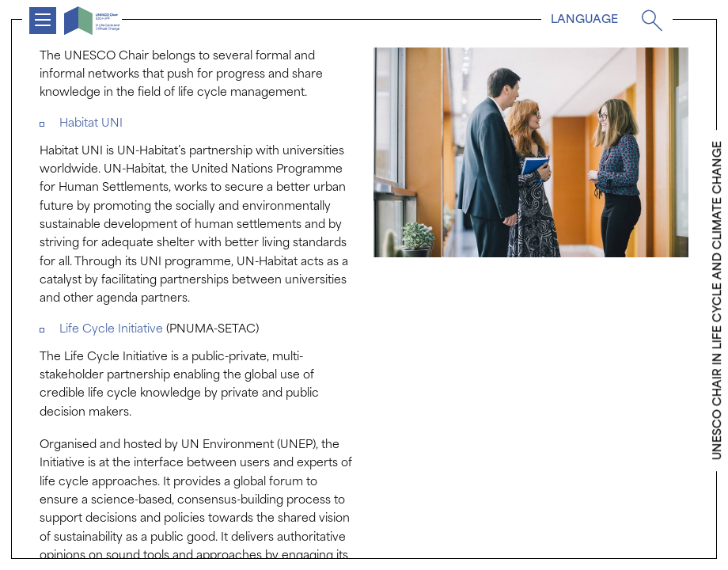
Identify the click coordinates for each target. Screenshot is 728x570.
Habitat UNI (91, 124)
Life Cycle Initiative (113, 330)
